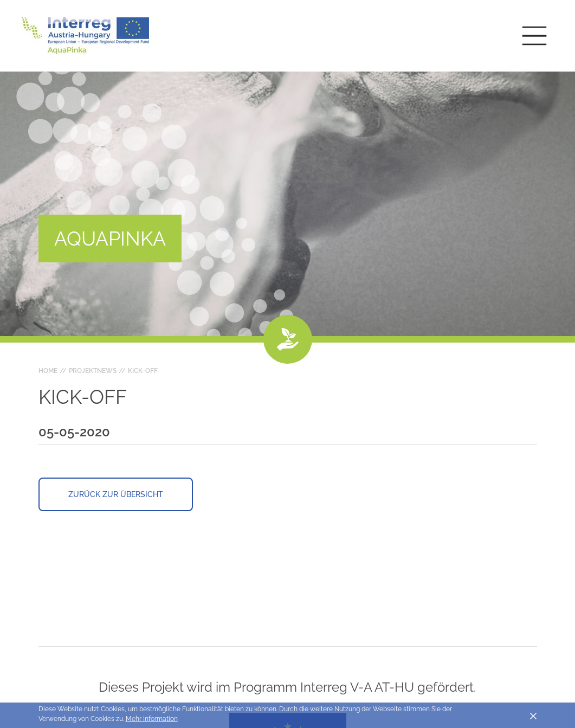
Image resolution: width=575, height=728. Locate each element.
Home (48, 371)
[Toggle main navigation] (534, 36)
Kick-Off (143, 371)
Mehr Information (152, 719)
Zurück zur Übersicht (116, 494)
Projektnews (93, 371)
